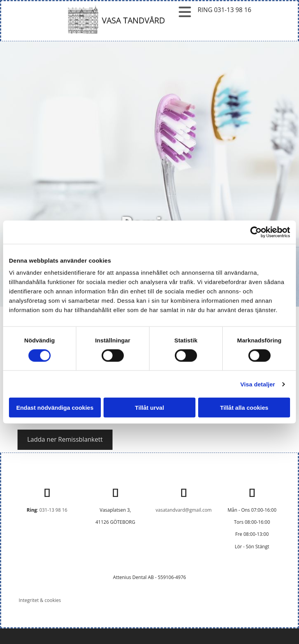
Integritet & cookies (40, 600)
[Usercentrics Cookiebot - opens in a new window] (256, 232)
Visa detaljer (258, 384)
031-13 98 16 (53, 510)
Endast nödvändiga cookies (55, 408)
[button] (65, 440)
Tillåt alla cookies (244, 408)
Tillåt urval (150, 408)
